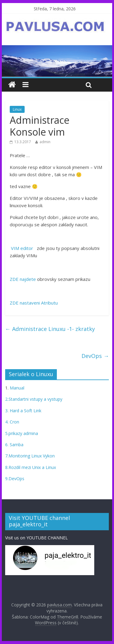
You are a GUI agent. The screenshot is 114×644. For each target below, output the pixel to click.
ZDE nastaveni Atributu (34, 303)
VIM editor (21, 248)
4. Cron (12, 422)
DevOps (95, 356)
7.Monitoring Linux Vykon (30, 456)
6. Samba (14, 445)
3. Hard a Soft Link (23, 411)
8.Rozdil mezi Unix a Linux (31, 467)
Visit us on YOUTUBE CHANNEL (36, 538)
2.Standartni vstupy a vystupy (34, 399)
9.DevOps (15, 479)
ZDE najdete (23, 279)
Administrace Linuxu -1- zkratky (50, 329)
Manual (16, 388)
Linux (17, 109)
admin (45, 142)
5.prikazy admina (22, 433)
